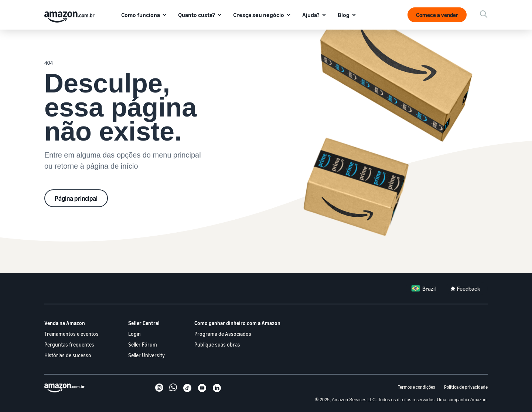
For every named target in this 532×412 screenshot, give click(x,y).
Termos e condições (417, 387)
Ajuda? (311, 15)
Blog (344, 15)
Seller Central (144, 323)
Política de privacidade (466, 387)
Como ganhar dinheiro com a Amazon (237, 323)
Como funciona (141, 15)
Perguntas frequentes (69, 345)
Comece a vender (437, 15)
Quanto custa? (197, 15)
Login (134, 334)
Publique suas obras (217, 345)
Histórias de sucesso (68, 355)
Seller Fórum (143, 345)
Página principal (76, 198)
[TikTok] (187, 389)
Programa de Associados (223, 334)
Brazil (429, 288)
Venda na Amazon (65, 323)
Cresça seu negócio (259, 15)
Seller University (146, 355)
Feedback (469, 288)
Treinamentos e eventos (71, 334)
